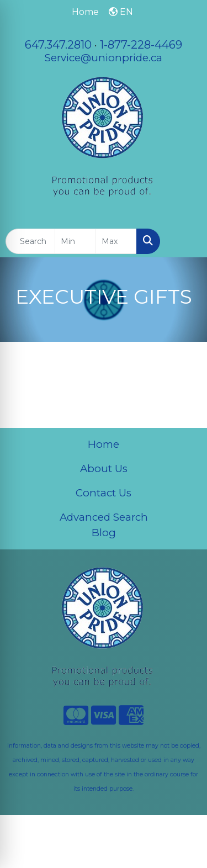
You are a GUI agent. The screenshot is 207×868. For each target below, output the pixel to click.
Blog (104, 533)
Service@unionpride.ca (104, 58)
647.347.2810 (58, 45)
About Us (104, 469)
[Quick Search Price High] (116, 241)
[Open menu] (185, 241)
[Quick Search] (30, 241)
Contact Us (104, 493)
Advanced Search (104, 517)
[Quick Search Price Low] (75, 241)
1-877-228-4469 (141, 45)
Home (104, 444)
